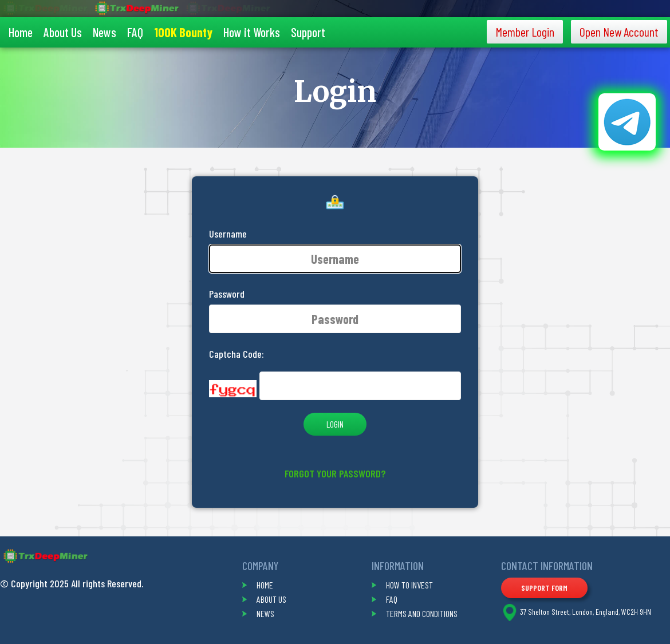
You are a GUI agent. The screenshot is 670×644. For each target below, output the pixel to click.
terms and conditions (422, 613)
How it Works (252, 32)
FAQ (135, 32)
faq (392, 599)
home (265, 585)
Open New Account (619, 31)
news (265, 613)
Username (228, 234)
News (105, 32)
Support (308, 32)
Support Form (544, 588)
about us (271, 599)
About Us (63, 32)
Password (227, 294)
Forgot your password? (335, 473)
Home (21, 32)
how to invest (409, 585)
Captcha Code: (237, 354)
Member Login (525, 31)
